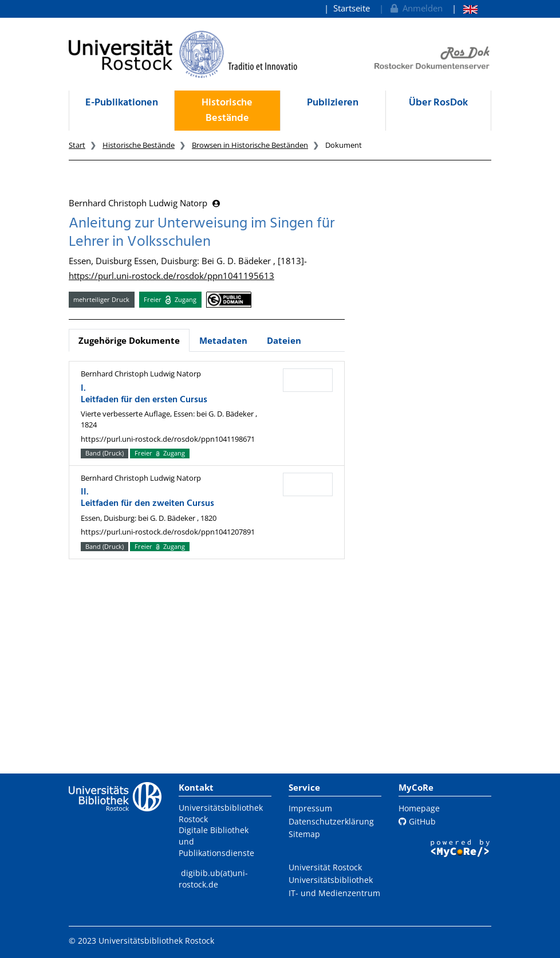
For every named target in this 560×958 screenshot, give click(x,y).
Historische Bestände (227, 111)
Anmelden (415, 8)
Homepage (419, 808)
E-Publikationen (122, 103)
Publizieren (333, 103)
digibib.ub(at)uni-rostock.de (213, 879)
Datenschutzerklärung (331, 821)
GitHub (417, 821)
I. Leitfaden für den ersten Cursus (144, 394)
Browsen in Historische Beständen (250, 145)
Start (77, 145)
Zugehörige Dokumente (129, 340)
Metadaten (223, 340)
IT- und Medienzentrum (334, 893)
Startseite (352, 8)
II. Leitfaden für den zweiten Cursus (147, 498)
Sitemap (304, 834)
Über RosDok (438, 103)
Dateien (284, 340)
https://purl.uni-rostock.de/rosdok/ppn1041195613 (171, 276)
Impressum (310, 808)
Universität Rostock (325, 867)
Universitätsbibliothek (331, 880)
